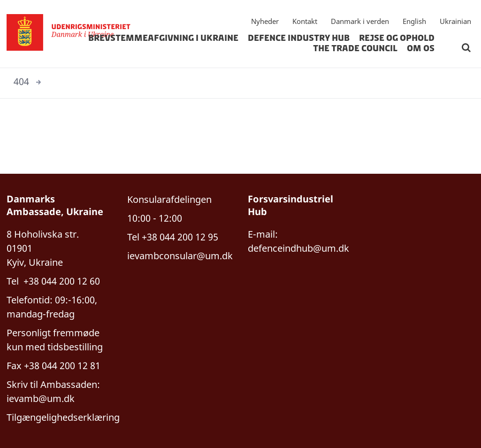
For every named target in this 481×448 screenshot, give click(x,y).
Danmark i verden (360, 21)
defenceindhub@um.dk (298, 248)
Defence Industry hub (299, 38)
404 (21, 81)
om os (421, 48)
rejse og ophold (397, 38)
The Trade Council (355, 48)
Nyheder (265, 21)
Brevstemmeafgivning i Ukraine (163, 38)
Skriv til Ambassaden (52, 384)
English (414, 21)
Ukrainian (455, 21)
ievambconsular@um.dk (180, 256)
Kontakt (305, 21)
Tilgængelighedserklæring (63, 417)
